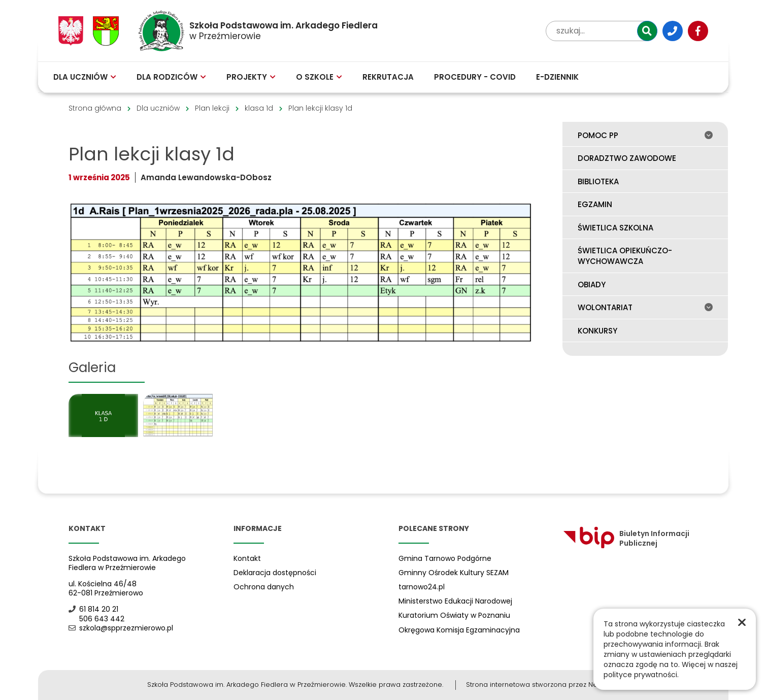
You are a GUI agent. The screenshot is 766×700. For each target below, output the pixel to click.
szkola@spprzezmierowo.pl (121, 628)
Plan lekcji (212, 108)
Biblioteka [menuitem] (598, 181)
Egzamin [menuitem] (595, 204)
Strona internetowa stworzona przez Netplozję (542, 685)
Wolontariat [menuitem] (645, 307)
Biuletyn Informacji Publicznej (626, 538)
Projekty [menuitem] (251, 77)
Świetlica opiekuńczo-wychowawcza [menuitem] (625, 256)
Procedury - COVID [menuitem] (475, 77)
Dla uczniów (158, 108)
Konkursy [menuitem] (597, 331)
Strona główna (95, 108)
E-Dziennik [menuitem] (557, 77)
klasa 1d (259, 108)
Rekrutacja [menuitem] (388, 77)
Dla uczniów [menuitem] (85, 77)
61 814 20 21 (93, 609)
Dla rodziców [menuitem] (171, 77)
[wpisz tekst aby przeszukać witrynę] (602, 31)
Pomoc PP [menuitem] (645, 135)
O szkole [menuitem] (319, 77)
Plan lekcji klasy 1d (320, 108)
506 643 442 (96, 619)
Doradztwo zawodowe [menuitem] (627, 158)
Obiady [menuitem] (592, 285)
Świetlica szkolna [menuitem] (615, 228)
